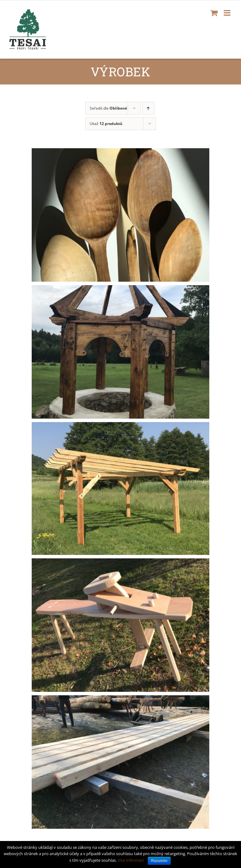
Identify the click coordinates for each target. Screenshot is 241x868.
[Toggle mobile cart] (214, 13)
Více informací (131, 860)
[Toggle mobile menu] (228, 13)
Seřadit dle (108, 108)
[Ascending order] (148, 108)
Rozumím (159, 861)
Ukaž (106, 124)
